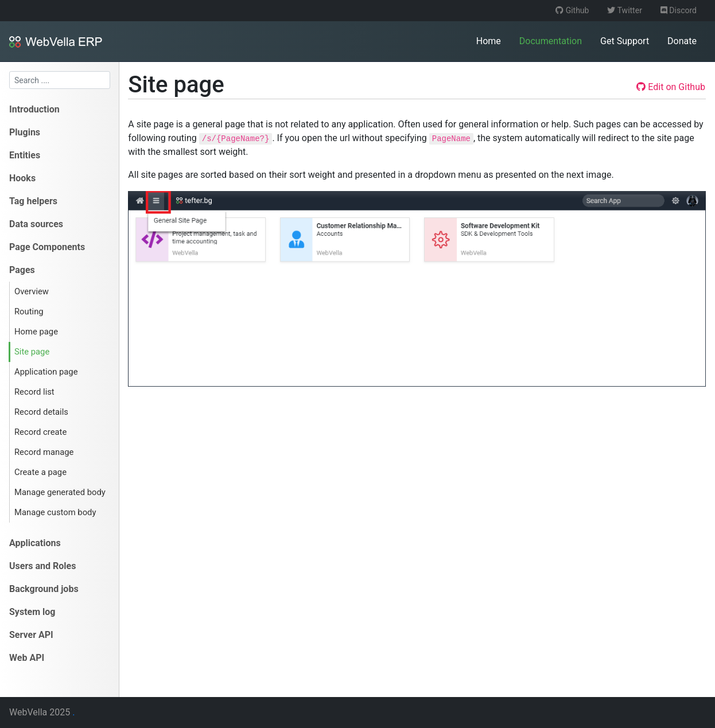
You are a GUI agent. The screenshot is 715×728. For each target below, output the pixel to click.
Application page (46, 372)
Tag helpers (33, 201)
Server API (31, 635)
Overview (32, 291)
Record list (34, 392)
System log (32, 612)
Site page (32, 352)
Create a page (40, 472)
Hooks (22, 178)
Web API (27, 658)
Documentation (551, 41)
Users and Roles (42, 566)
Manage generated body (60, 492)
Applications (35, 543)
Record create (40, 432)
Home (489, 41)
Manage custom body (55, 512)
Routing (29, 312)
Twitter (624, 10)
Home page (36, 332)
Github (572, 10)
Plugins (25, 132)
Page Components (47, 247)
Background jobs (44, 589)
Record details (41, 412)
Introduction (34, 109)
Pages (22, 270)
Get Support (625, 41)
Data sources (36, 224)
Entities (25, 155)
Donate (682, 41)
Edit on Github (671, 87)
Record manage (44, 452)
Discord (679, 10)
